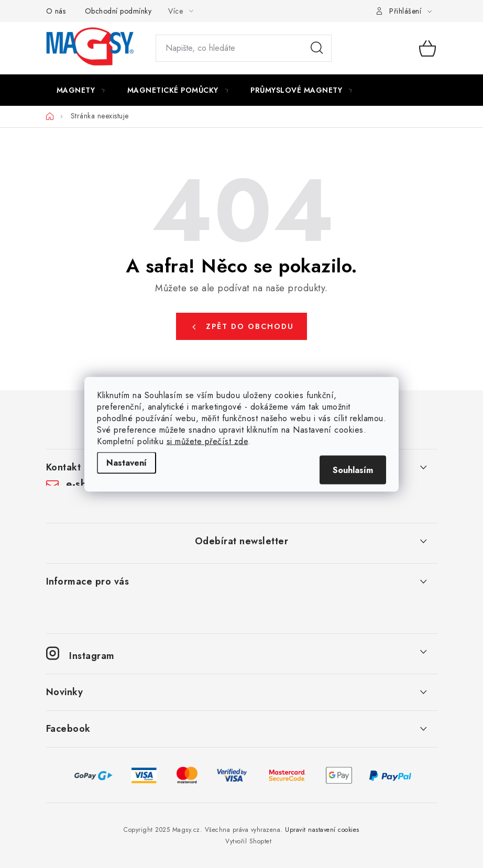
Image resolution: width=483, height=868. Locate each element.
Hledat (317, 48)
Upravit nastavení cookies (322, 830)
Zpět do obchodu (250, 326)
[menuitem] (81, 90)
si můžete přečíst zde (207, 441)
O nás (56, 11)
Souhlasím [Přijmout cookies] (353, 470)
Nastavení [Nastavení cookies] (127, 462)
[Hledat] (244, 48)
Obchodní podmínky (118, 11)
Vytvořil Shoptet (248, 841)
